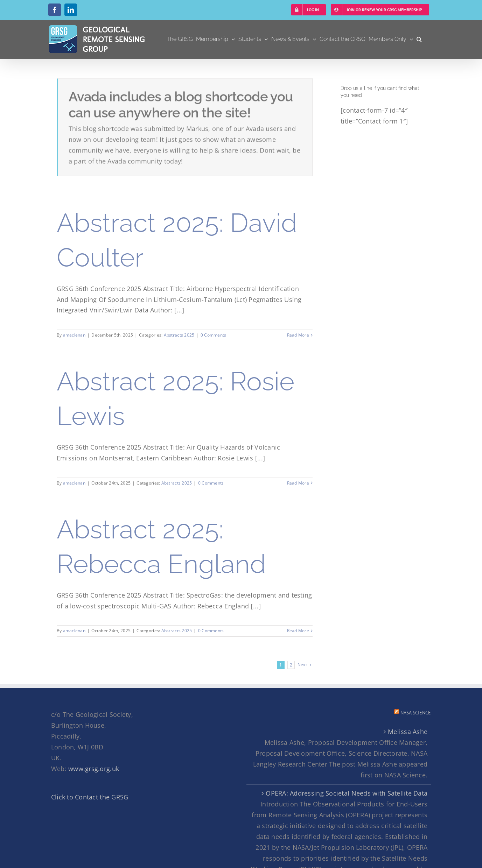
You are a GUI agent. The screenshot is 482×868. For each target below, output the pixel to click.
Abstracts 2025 (179, 335)
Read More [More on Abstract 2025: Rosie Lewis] (298, 483)
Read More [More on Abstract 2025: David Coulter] (298, 335)
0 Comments (214, 335)
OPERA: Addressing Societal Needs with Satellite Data (347, 793)
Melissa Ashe (408, 732)
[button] (419, 39)
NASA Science (416, 713)
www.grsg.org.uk (94, 769)
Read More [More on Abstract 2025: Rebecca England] (298, 631)
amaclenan (74, 335)
